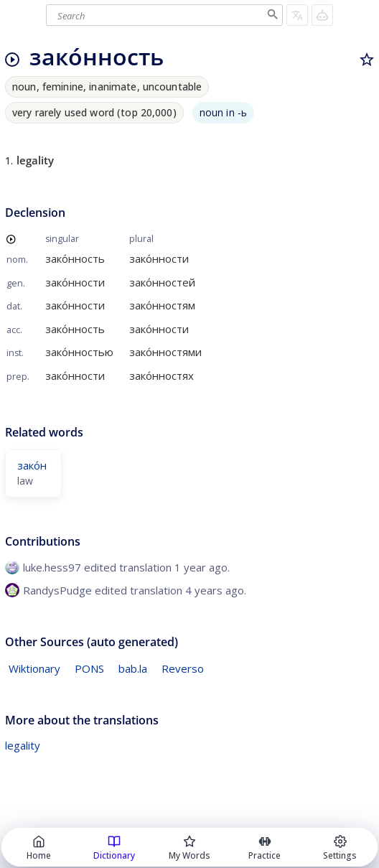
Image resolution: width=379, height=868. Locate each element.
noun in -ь (223, 112)
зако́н (32, 465)
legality (23, 745)
